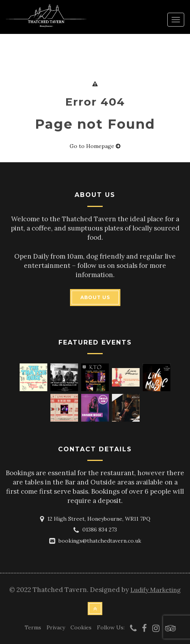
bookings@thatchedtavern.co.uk (100, 541)
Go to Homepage (95, 146)
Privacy (56, 627)
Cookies (81, 627)
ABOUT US (95, 297)
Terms (33, 627)
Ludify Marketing (156, 590)
